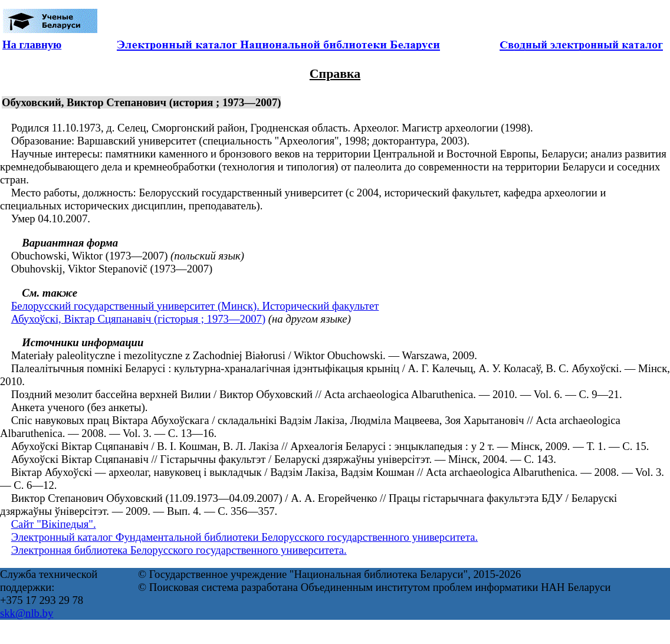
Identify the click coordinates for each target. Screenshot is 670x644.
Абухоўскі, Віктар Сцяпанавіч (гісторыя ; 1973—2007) (138, 319)
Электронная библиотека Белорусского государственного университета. (179, 550)
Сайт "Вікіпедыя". (54, 524)
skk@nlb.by (27, 613)
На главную (32, 45)
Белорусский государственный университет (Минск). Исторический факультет (195, 306)
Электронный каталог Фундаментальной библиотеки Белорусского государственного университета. (245, 537)
